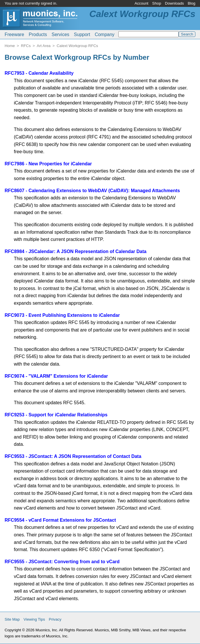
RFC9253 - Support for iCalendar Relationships (56, 415)
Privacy (55, 619)
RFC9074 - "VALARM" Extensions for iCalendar (56, 376)
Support (82, 34)
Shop (157, 3)
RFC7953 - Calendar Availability (39, 73)
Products (38, 34)
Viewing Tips (34, 619)
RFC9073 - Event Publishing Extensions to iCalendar (62, 315)
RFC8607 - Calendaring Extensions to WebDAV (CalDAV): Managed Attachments (92, 191)
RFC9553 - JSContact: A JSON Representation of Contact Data (73, 456)
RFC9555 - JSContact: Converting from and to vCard (62, 562)
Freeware (14, 34)
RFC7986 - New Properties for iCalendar (48, 164)
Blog (191, 3)
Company (104, 34)
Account (141, 3)
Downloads (175, 3)
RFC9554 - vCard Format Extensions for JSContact (60, 520)
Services (60, 34)
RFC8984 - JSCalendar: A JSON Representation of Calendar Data (75, 251)
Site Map (12, 619)
